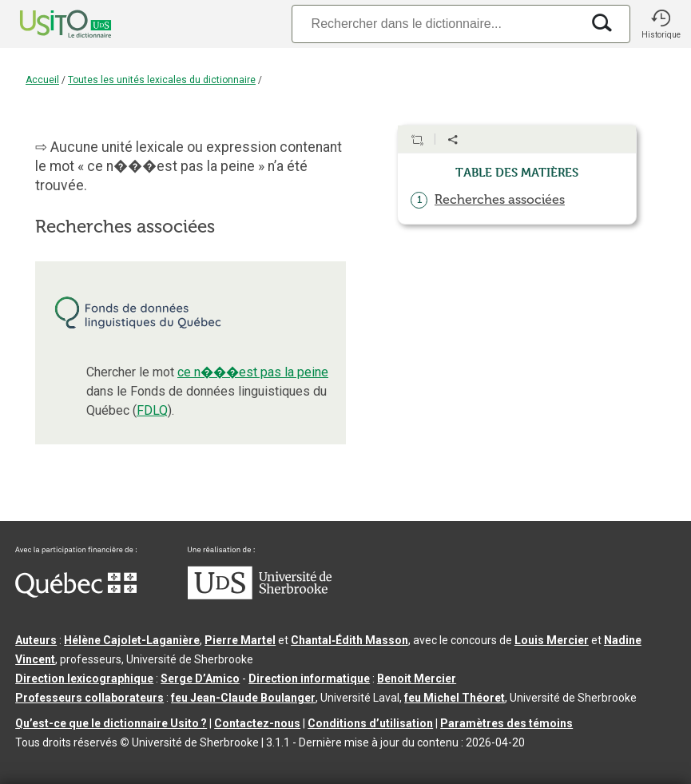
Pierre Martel (240, 640)
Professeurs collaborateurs (89, 698)
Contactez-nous (257, 723)
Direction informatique (309, 679)
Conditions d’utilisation (370, 723)
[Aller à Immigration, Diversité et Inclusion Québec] (76, 594)
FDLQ (152, 410)
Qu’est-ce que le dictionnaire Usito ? (111, 723)
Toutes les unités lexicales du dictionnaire (162, 80)
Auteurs (36, 640)
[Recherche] (436, 24)
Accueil (42, 80)
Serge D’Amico (200, 679)
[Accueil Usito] (48, 24)
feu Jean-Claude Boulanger (243, 698)
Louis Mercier (552, 640)
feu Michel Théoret (455, 698)
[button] (661, 24)
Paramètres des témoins (506, 723)
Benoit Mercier (417, 679)
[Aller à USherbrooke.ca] (260, 595)
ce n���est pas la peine (253, 372)
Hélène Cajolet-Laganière (132, 640)
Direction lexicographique (84, 679)
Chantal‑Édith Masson (349, 640)
